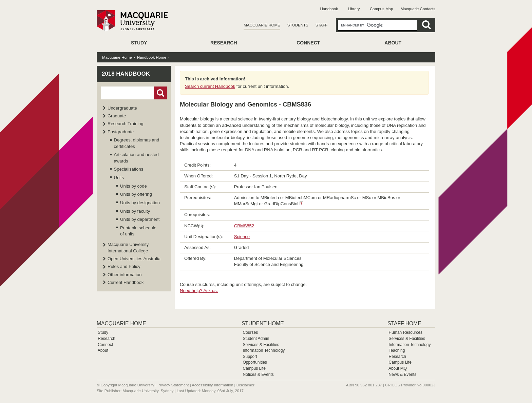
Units (119, 178)
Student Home (263, 323)
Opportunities (255, 362)
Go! (160, 93)
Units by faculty (135, 211)
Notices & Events (258, 375)
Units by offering (136, 194)
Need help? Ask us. (199, 291)
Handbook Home (152, 57)
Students (298, 25)
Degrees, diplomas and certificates (137, 143)
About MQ (398, 368)
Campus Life (254, 368)
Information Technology (264, 350)
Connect (308, 43)
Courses (250, 332)
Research (224, 43)
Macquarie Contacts (418, 9)
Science (242, 237)
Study (139, 43)
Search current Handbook (210, 86)
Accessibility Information (212, 385)
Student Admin (256, 339)
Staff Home (404, 323)
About (393, 43)
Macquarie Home (262, 25)
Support (250, 357)
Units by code (134, 186)
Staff (322, 25)
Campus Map (381, 9)
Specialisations (129, 169)
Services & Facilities (261, 345)
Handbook (329, 9)
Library (354, 9)
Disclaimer (245, 385)
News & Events (403, 375)
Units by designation (140, 203)
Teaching (397, 350)
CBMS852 (244, 226)
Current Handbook (126, 282)
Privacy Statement (173, 385)
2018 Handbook (126, 74)
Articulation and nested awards (136, 158)
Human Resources (406, 332)
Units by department (140, 219)
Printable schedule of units (138, 231)
